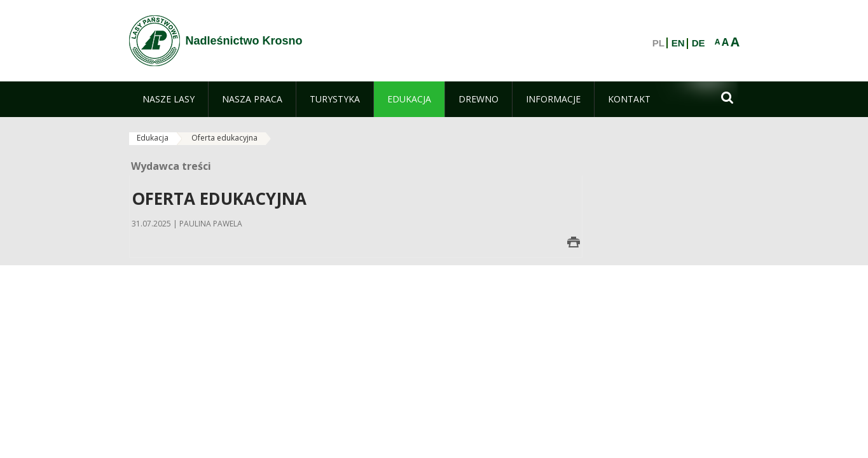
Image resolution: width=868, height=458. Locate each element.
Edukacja (153, 138)
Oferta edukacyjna (224, 138)
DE (699, 43)
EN (678, 43)
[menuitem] (169, 99)
